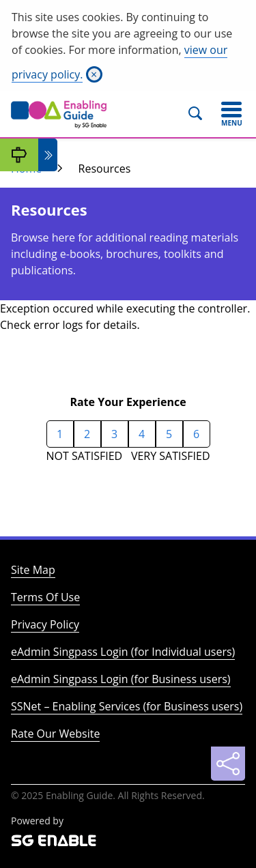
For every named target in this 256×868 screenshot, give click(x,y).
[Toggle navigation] (231, 114)
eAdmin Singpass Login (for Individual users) (123, 652)
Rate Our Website (55, 734)
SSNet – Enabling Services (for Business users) (127, 706)
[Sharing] (228, 764)
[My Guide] (19, 155)
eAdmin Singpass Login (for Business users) (121, 679)
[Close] (94, 74)
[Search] (201, 114)
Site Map (33, 570)
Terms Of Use (45, 597)
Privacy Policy (45, 624)
